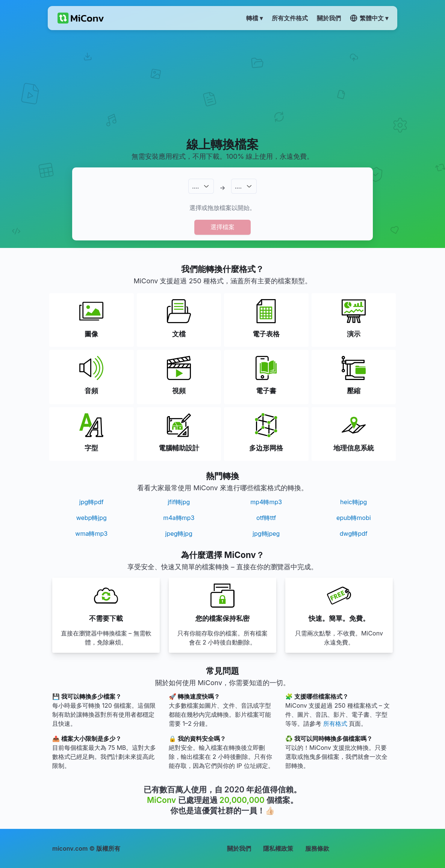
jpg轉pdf (92, 502)
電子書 (266, 391)
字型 (91, 448)
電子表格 (266, 334)
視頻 (179, 391)
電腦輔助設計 (179, 448)
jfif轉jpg (179, 502)
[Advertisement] (222, 83)
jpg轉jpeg (266, 534)
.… (195, 186)
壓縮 (354, 391)
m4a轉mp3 (179, 518)
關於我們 (239, 848)
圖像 (91, 334)
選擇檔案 (222, 227)
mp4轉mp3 (266, 502)
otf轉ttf (266, 518)
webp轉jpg (92, 518)
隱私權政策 (278, 848)
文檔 (179, 334)
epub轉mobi (354, 518)
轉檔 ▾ (254, 18)
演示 (354, 334)
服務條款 (317, 848)
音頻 (91, 391)
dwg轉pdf (354, 534)
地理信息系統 (354, 448)
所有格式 (335, 724)
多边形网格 (266, 448)
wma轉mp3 (91, 534)
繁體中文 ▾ (369, 18)
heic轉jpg (353, 502)
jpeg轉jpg (179, 534)
